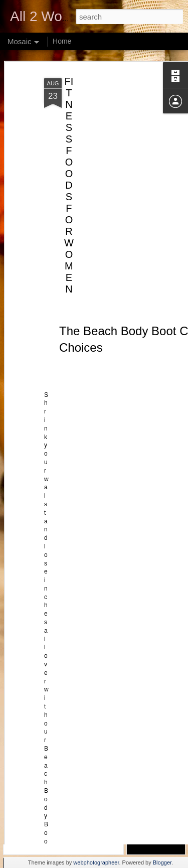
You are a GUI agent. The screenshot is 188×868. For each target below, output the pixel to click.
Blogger (162, 862)
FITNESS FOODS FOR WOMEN (69, 155)
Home (62, 41)
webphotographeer (96, 862)
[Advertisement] (102, 111)
